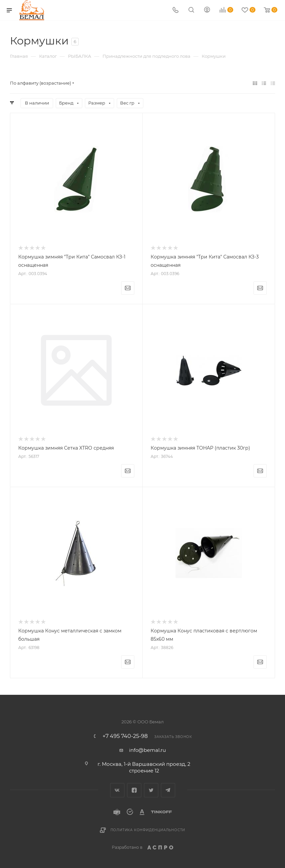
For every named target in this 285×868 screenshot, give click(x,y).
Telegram (168, 790)
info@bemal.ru (147, 750)
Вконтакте (117, 790)
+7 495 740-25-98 (125, 736)
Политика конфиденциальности (148, 830)
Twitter (151, 790)
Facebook (134, 790)
